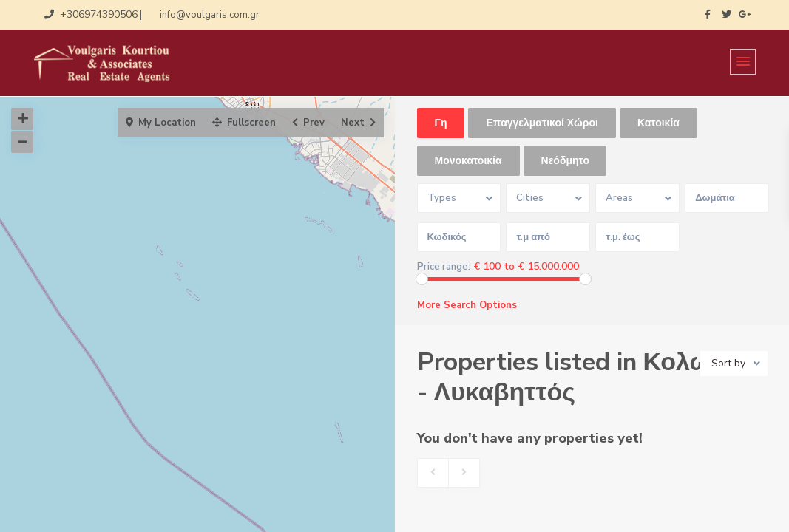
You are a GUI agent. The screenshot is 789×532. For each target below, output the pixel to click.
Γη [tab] (441, 123)
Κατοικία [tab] (658, 123)
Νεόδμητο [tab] (565, 161)
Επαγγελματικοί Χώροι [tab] (542, 123)
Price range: (444, 267)
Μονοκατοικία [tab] (468, 161)
